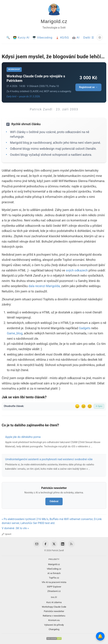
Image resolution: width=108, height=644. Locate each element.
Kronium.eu (54, 620)
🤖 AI (76, 38)
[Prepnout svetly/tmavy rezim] (100, 37)
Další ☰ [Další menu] (89, 38)
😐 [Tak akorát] (84, 406)
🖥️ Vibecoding (42, 38)
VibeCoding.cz (54, 569)
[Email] (37, 544)
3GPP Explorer (54, 587)
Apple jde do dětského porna (23, 437)
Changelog (54, 629)
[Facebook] (45, 544)
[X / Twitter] (54, 544)
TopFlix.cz (54, 578)
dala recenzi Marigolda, (44, 286)
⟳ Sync (99, 406)
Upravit (6, 534)
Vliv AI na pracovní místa (54, 582)
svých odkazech (77, 270)
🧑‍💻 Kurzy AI (21, 38)
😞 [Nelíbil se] (77, 406)
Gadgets (85, 328)
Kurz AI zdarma (54, 602)
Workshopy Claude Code (54, 607)
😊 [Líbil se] (90, 406)
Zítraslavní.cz (54, 591)
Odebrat (54, 501)
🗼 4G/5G (62, 38)
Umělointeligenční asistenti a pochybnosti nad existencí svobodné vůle (49, 459)
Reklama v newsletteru (54, 616)
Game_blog (15, 333)
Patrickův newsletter (54, 611)
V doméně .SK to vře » (15, 528)
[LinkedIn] (63, 544)
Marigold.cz (54, 21)
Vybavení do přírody (54, 625)
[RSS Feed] (71, 544)
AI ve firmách (54, 573)
